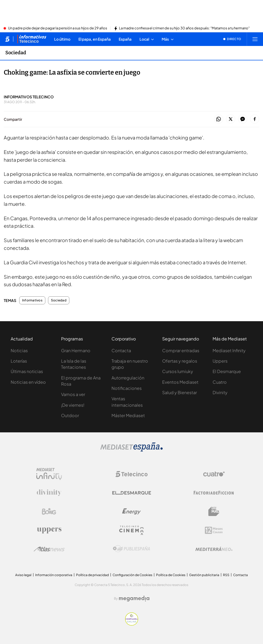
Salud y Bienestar (180, 392)
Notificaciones (127, 388)
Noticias (19, 350)
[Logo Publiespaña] (131, 549)
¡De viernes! (73, 405)
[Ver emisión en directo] (232, 39)
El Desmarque (227, 371)
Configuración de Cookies (132, 575)
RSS (226, 575)
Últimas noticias (27, 371)
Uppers (220, 361)
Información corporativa (54, 575)
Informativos (32, 300)
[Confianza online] (132, 624)
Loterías (19, 361)
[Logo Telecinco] (131, 474)
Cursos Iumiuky (178, 371)
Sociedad (59, 300)
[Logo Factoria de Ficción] (214, 493)
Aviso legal (23, 575)
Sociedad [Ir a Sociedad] (16, 53)
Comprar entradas (181, 350)
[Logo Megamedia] (134, 599)
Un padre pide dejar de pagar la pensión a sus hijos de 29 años (58, 28)
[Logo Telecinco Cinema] (131, 530)
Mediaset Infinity (229, 350)
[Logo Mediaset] (131, 450)
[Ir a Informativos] (32, 39)
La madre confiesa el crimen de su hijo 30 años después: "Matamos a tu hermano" (184, 28)
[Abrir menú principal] (255, 39)
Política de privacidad (92, 575)
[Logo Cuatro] (214, 474)
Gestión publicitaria (204, 575)
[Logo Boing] (49, 511)
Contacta (121, 350)
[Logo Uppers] (49, 530)
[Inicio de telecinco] (7, 39)
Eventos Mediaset (180, 382)
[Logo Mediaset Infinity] (49, 474)
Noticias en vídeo (28, 382)
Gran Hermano (76, 350)
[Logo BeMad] (214, 511)
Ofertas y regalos (180, 361)
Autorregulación (128, 378)
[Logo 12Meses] (214, 530)
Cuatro (220, 382)
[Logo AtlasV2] (49, 549)
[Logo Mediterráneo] (214, 549)
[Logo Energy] (131, 511)
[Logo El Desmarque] (132, 493)
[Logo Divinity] (49, 493)
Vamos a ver (73, 394)
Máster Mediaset (128, 415)
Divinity (220, 392)
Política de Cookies (171, 575)
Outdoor (70, 415)
